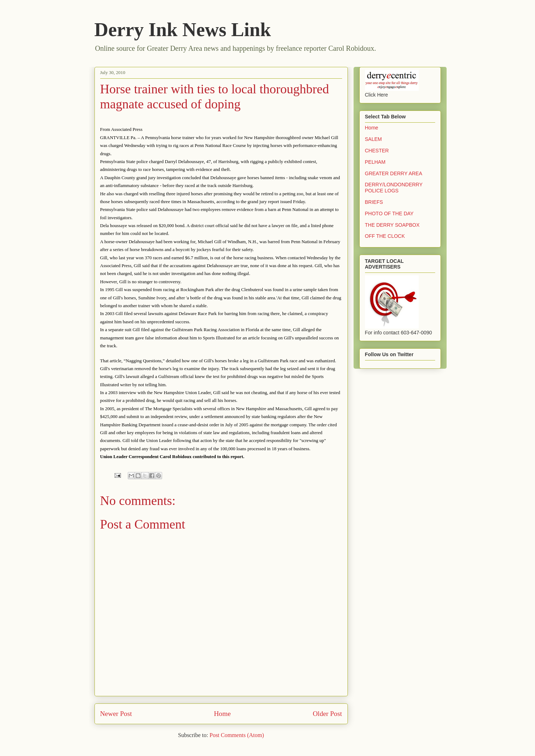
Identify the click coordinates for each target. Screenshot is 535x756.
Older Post (327, 714)
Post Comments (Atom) (237, 735)
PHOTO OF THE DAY (389, 213)
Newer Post (116, 714)
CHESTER (377, 151)
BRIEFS (374, 202)
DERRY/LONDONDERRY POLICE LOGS (394, 188)
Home (222, 714)
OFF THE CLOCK (385, 236)
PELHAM (375, 162)
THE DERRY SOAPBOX (392, 225)
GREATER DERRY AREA (394, 173)
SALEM (373, 139)
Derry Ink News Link (183, 30)
